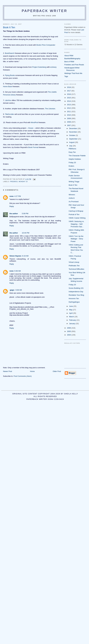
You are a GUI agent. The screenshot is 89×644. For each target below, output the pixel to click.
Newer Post (8, 371)
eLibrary (53, 67)
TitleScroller (9, 114)
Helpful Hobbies (75, 159)
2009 (69, 118)
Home (32, 371)
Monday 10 (23, 182)
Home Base (8, 86)
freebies (14, 182)
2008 (69, 122)
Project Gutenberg (39, 67)
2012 (69, 108)
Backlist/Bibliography (72, 59)
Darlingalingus (74, 302)
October (72, 135)
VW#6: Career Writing (77, 218)
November (73, 132)
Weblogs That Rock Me (73, 73)
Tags (66, 76)
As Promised (74, 202)
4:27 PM (18, 196)
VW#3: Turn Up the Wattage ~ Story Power (76, 239)
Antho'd (72, 198)
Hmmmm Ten (74, 298)
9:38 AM (19, 290)
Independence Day (76, 292)
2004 (69, 335)
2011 (69, 112)
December (73, 128)
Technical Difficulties (76, 269)
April (71, 313)
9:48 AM (18, 271)
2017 (69, 91)
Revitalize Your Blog (76, 295)
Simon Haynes (15, 256)
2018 (69, 87)
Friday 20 (72, 163)
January (72, 324)
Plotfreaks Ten (74, 266)
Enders (71, 166)
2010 (69, 115)
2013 (69, 105)
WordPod (35, 122)
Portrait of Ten (74, 214)
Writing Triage (74, 182)
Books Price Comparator (46, 45)
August (72, 142)
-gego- (12, 290)
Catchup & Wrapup (76, 211)
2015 (69, 98)
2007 (69, 125)
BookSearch (10, 53)
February (73, 320)
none (11, 196)
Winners (72, 195)
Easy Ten (72, 152)
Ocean (31, 128)
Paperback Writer (45, 11)
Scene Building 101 (76, 288)
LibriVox (8, 100)
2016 (69, 94)
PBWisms (72, 149)
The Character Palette (77, 156)
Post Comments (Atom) (23, 376)
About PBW (69, 56)
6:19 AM (25, 256)
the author (14, 214)
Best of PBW (69, 62)
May (71, 310)
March (72, 317)
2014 (69, 101)
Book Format (33, 147)
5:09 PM (25, 214)
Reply (12, 206)
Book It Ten (73, 185)
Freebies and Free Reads (74, 65)
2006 (69, 328)
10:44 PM (26, 233)
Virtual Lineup (74, 262)
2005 (69, 331)
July (71, 146)
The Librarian (50, 109)
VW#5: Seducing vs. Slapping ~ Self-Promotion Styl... (76, 224)
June (71, 306)
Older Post (57, 371)
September (74, 139)
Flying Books (10, 75)
